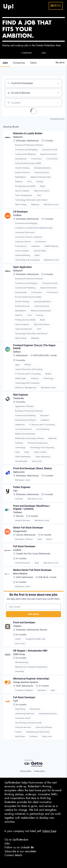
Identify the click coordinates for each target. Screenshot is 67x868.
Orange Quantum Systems (26, 682)
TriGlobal (17, 512)
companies (19, 63)
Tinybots (17, 626)
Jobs (7, 843)
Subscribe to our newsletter (20, 851)
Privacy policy (25, 771)
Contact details (13, 855)
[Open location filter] (58, 103)
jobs (5, 63)
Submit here (49, 831)
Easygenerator (20, 531)
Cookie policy (39, 771)
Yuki (15, 491)
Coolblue (17, 215)
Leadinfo (17, 550)
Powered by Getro (57, 119)
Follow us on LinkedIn (19, 847)
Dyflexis (17, 352)
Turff (15, 701)
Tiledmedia (18, 398)
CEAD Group (19, 654)
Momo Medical (20, 574)
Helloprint (18, 137)
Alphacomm (19, 472)
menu (56, 6)
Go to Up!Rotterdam (16, 840)
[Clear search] (58, 83)
